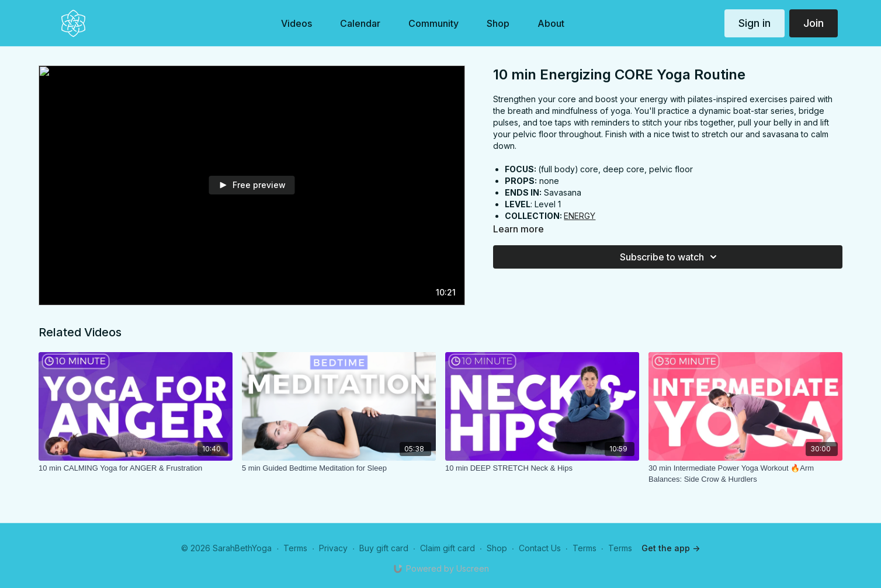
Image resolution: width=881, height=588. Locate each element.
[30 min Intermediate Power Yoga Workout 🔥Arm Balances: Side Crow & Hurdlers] (745, 474)
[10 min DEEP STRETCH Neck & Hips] (542, 468)
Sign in (755, 23)
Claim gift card (448, 548)
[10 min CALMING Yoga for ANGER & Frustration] (136, 468)
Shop (497, 548)
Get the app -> (671, 548)
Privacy (333, 548)
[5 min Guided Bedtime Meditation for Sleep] (339, 468)
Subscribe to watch (670, 257)
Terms (295, 548)
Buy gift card (384, 548)
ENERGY (580, 216)
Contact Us (540, 548)
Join (814, 23)
